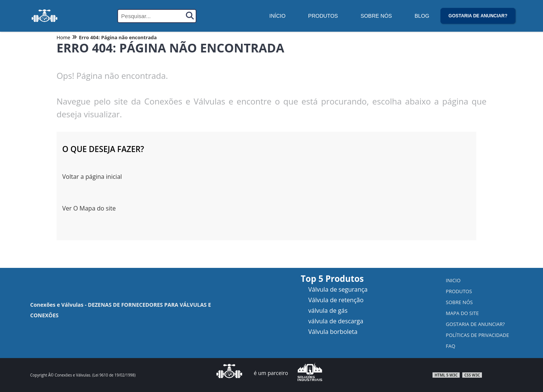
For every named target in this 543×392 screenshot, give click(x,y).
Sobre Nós (376, 16)
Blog (422, 16)
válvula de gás (328, 311)
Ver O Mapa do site (89, 208)
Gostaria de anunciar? (478, 16)
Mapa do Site (462, 313)
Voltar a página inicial (92, 177)
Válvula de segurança (338, 289)
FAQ (450, 346)
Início (277, 16)
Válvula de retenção (336, 300)
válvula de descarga (336, 321)
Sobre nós (459, 302)
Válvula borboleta (333, 332)
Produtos (323, 16)
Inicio (453, 280)
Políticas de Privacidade (477, 335)
